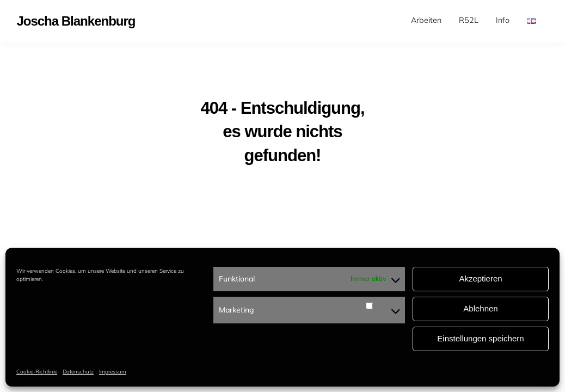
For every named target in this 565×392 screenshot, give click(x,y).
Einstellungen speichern (480, 338)
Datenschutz (78, 372)
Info (503, 20)
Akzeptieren (480, 278)
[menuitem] (426, 21)
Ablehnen (480, 308)
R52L (469, 20)
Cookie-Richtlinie (37, 372)
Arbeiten (426, 20)
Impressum (113, 372)
